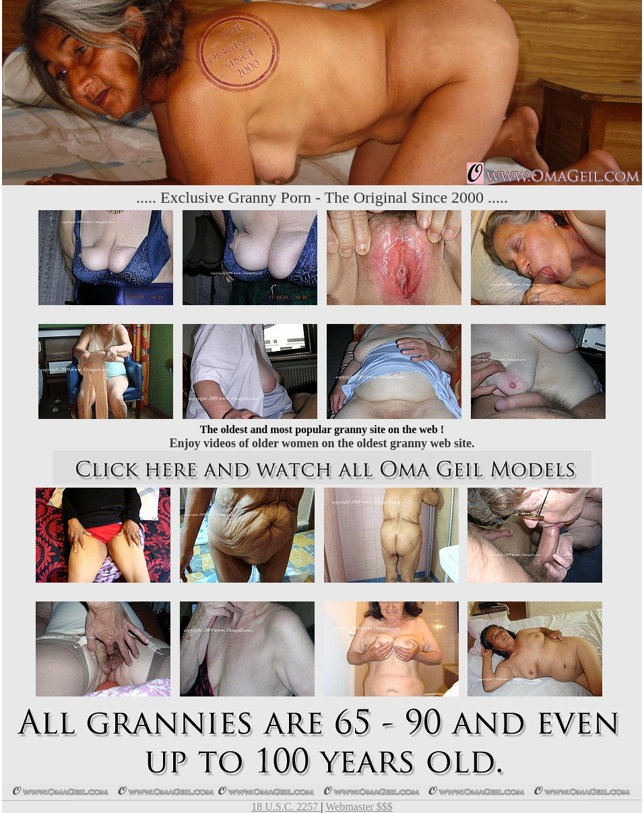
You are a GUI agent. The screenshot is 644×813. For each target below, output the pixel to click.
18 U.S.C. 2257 (286, 807)
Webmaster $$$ (359, 807)
